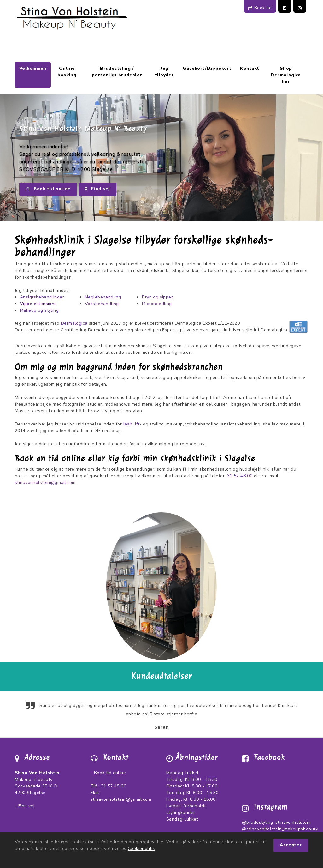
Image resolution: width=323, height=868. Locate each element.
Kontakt (250, 68)
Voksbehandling (102, 304)
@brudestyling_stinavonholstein (276, 822)
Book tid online (48, 189)
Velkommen (33, 68)
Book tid (260, 8)
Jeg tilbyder (164, 72)
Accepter (291, 845)
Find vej (97, 189)
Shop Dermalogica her (286, 75)
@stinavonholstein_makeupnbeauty (280, 829)
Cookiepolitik (141, 849)
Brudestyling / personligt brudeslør (117, 72)
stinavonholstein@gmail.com (45, 482)
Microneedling (157, 304)
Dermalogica (74, 323)
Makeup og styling (39, 310)
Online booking (67, 72)
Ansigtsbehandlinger (42, 297)
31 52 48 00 (240, 476)
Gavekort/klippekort (207, 68)
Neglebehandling (103, 297)
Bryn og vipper (157, 297)
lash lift (132, 424)
